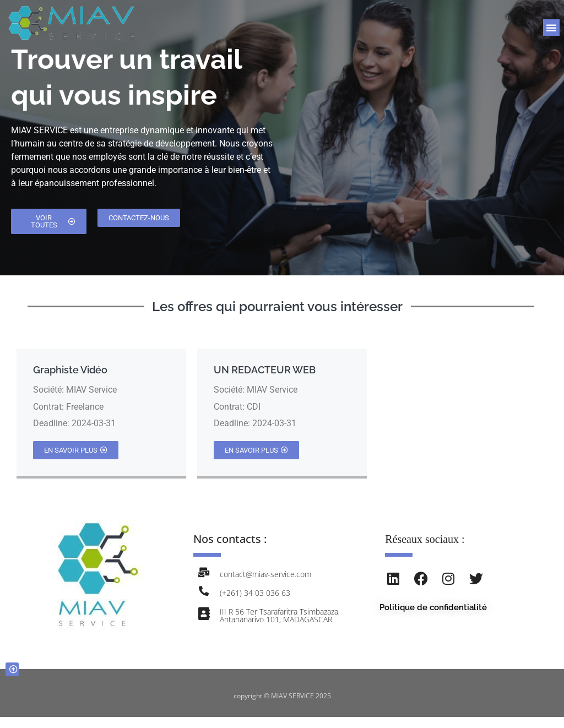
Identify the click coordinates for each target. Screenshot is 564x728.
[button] (551, 28)
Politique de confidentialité (433, 607)
